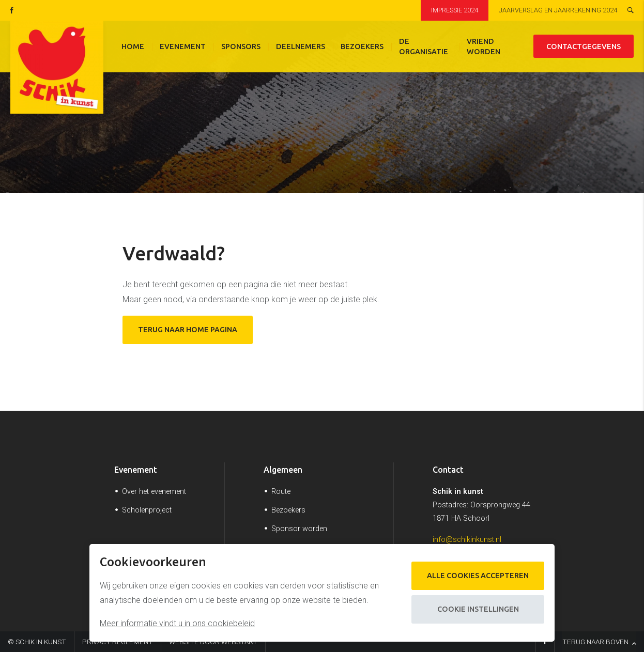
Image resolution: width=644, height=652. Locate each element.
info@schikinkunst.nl (467, 540)
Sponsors (241, 46)
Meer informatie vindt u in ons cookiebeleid (177, 623)
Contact (448, 470)
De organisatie (424, 46)
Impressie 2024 (455, 10)
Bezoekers (362, 46)
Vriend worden (484, 46)
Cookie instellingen (478, 609)
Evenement (183, 46)
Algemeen (283, 470)
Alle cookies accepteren (478, 576)
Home (133, 46)
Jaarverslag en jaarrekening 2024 (558, 10)
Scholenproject (147, 510)
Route (281, 492)
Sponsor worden (299, 529)
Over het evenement (154, 492)
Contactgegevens (584, 46)
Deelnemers (301, 46)
